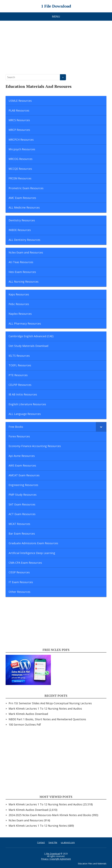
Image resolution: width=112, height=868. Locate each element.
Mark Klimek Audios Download (28, 714)
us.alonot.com (68, 842)
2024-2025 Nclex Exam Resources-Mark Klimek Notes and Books (50, 815)
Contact (41, 842)
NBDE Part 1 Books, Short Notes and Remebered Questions (47, 719)
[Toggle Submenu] (101, 427)
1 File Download (56, 6)
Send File (53, 842)
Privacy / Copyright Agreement (56, 859)
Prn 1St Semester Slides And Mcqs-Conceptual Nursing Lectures (50, 703)
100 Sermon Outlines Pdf (25, 725)
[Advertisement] (56, 46)
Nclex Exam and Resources (26, 820)
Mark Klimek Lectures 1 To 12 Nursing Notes (38, 826)
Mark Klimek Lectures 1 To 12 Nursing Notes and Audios (45, 709)
